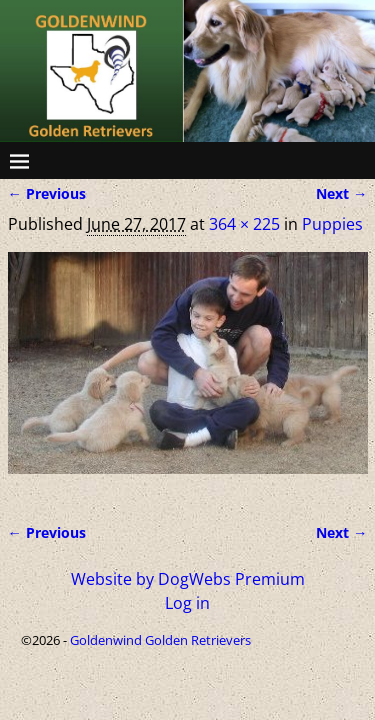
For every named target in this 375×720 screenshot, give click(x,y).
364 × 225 (244, 224)
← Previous (47, 193)
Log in (187, 603)
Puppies (332, 224)
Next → (341, 193)
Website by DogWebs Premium (188, 579)
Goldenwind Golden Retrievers (160, 640)
